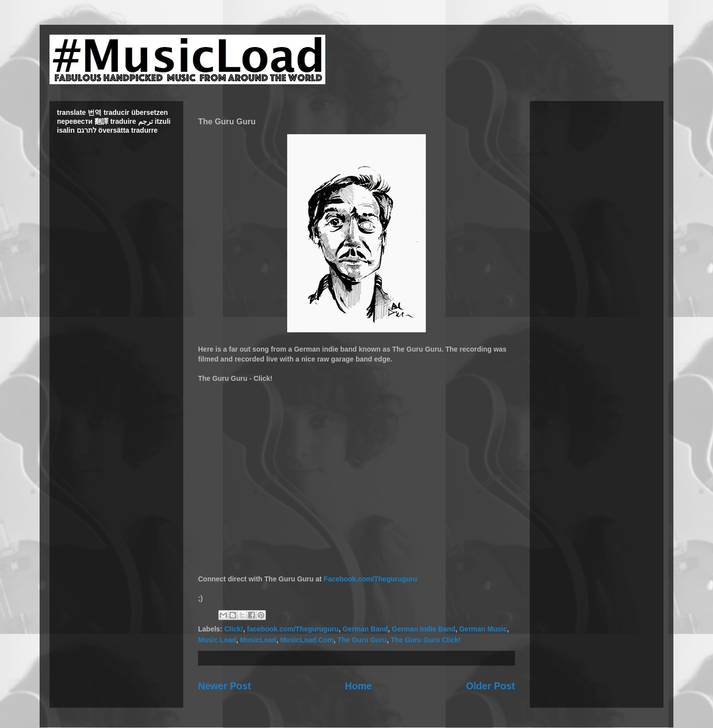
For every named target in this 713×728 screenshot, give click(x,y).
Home (358, 686)
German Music (483, 629)
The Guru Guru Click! (426, 640)
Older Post (490, 686)
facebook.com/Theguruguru (293, 629)
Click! (234, 629)
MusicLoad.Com (307, 640)
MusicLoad (258, 640)
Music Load (217, 640)
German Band (365, 629)
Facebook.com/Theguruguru (371, 579)
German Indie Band (423, 629)
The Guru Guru (362, 640)
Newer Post (225, 686)
